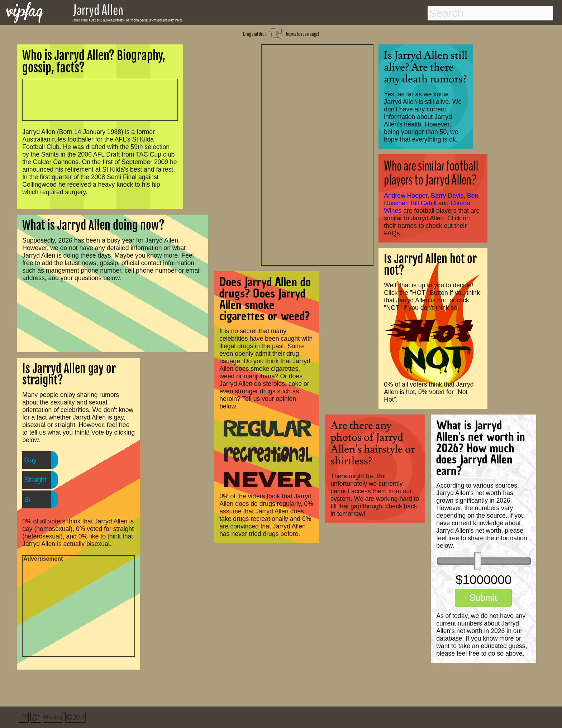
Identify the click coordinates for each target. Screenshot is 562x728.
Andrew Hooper (406, 196)
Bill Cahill (424, 203)
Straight (35, 480)
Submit (483, 598)
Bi (27, 499)
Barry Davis (447, 196)
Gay (30, 460)
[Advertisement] (317, 154)
